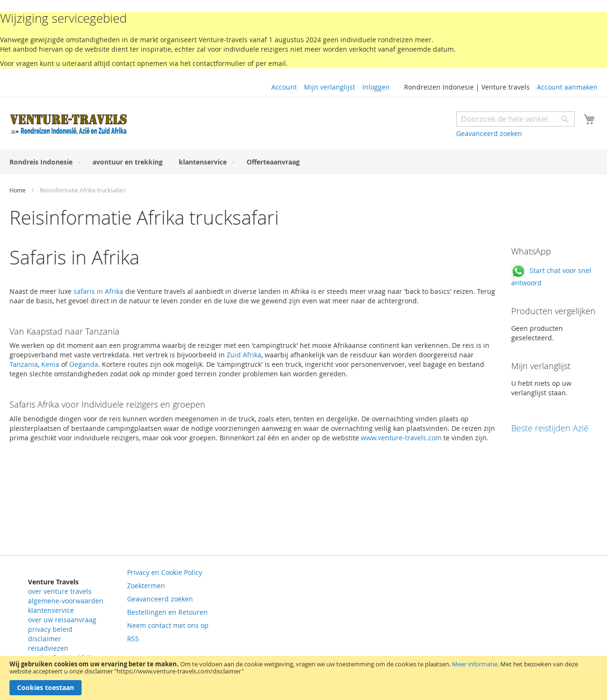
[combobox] (515, 119)
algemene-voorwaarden (66, 601)
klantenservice (51, 610)
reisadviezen (48, 648)
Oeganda (84, 364)
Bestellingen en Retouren (167, 612)
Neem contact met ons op (168, 625)
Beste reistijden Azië (550, 428)
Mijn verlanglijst (330, 87)
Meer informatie (475, 664)
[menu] (303, 162)
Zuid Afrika (243, 355)
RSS (133, 639)
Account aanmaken (567, 87)
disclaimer (45, 639)
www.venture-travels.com (401, 438)
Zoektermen (146, 586)
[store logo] (69, 124)
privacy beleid (50, 629)
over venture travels (60, 591)
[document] (303, 678)
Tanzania (24, 364)
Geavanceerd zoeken (489, 133)
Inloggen (376, 87)
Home (18, 190)
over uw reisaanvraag (62, 620)
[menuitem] (43, 162)
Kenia (50, 364)
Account (284, 87)
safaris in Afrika (98, 291)
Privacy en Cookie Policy (165, 572)
